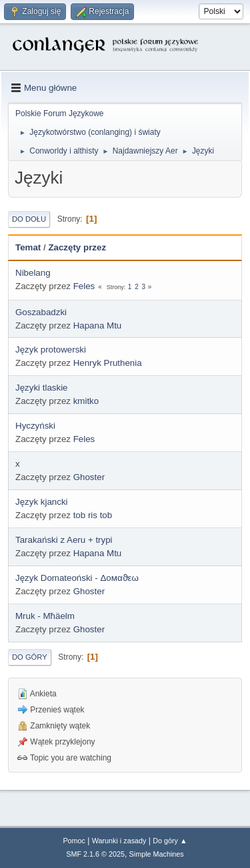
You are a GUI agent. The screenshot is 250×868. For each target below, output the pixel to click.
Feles (84, 286)
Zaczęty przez (77, 247)
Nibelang (33, 273)
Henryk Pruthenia (108, 363)
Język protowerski (51, 350)
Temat (28, 247)
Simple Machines (157, 854)
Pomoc (74, 841)
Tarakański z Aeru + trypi (64, 540)
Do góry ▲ (170, 841)
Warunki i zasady (119, 841)
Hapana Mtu (98, 325)
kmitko (86, 401)
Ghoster (89, 477)
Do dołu (29, 219)
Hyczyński (35, 426)
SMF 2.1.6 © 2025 (95, 854)
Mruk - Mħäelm (45, 616)
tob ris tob (93, 515)
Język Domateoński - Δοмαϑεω (77, 578)
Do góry (30, 657)
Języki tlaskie (42, 388)
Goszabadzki (41, 312)
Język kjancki (42, 502)
